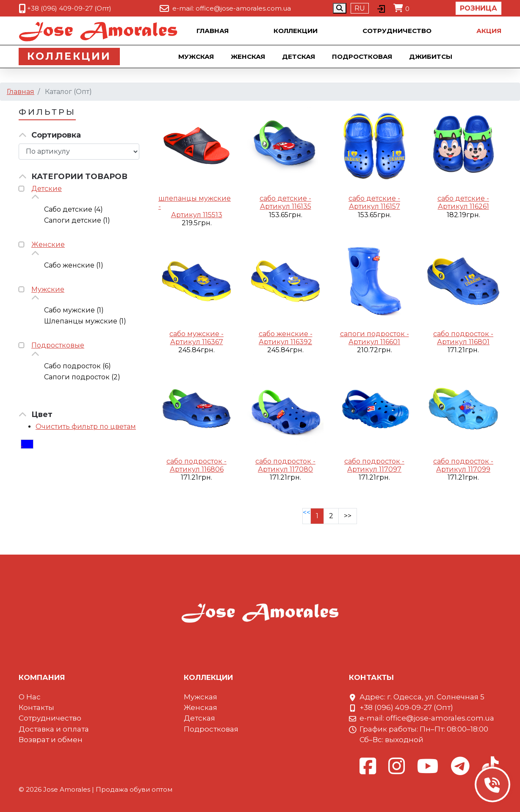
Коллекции (296, 31)
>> (348, 516)
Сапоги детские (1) (77, 220)
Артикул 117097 (374, 469)
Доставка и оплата (54, 729)
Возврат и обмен (51, 740)
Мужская (199, 57)
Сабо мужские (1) (74, 310)
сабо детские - (285, 198)
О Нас (30, 697)
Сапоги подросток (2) (82, 377)
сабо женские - (286, 334)
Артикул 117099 (463, 469)
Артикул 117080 (285, 469)
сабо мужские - (196, 334)
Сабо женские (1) (74, 265)
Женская (251, 57)
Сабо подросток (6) (77, 366)
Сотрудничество (397, 31)
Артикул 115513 (197, 215)
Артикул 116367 (197, 342)
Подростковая (365, 57)
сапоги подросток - (375, 334)
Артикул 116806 (197, 469)
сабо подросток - (463, 334)
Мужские (48, 289)
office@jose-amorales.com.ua (243, 8)
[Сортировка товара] (79, 152)
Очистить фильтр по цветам (86, 427)
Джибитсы (434, 57)
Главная (213, 31)
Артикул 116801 (463, 342)
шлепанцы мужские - (195, 202)
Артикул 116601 (374, 342)
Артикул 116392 (285, 342)
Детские (47, 189)
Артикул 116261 (463, 206)
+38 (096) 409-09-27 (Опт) (69, 8)
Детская (301, 57)
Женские (48, 244)
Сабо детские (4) (73, 209)
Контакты (36, 707)
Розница (479, 8)
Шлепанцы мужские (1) (85, 321)
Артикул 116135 (286, 206)
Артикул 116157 (375, 206)
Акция (489, 31)
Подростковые (58, 345)
